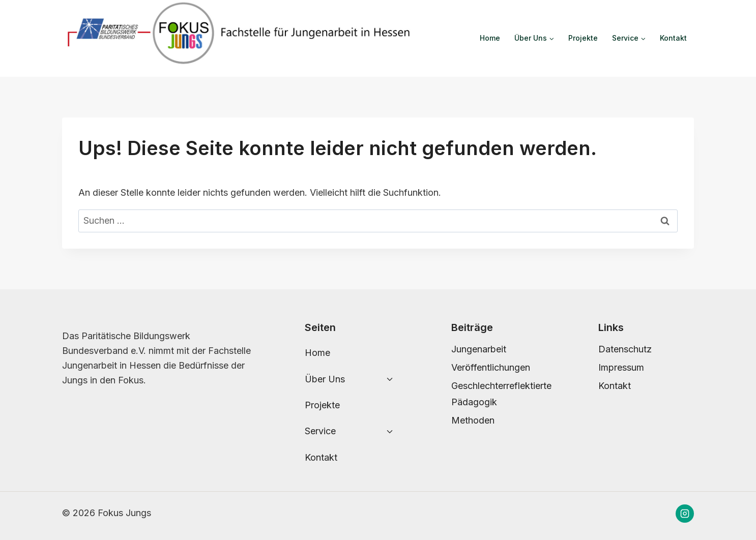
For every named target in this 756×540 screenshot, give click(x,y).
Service (320, 431)
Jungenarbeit (479, 349)
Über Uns (325, 379)
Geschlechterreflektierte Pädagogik (499, 394)
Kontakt (673, 38)
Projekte (583, 38)
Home (490, 38)
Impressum (621, 367)
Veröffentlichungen (491, 367)
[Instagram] (685, 514)
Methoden (473, 420)
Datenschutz (625, 349)
